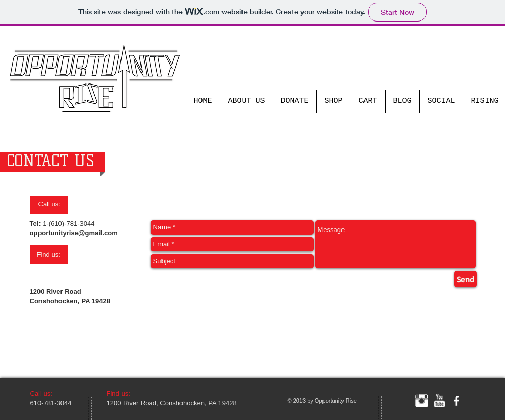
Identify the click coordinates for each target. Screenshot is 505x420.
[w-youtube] (439, 401)
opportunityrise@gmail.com (74, 233)
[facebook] (457, 401)
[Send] (466, 279)
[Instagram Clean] (422, 401)
